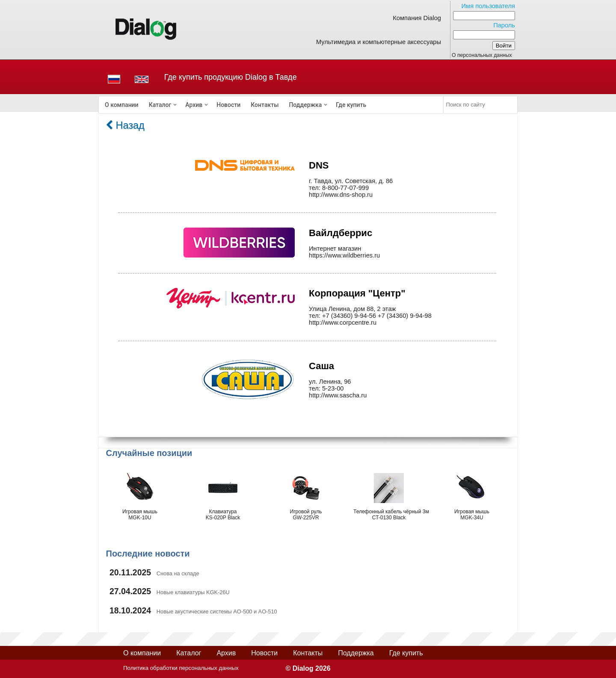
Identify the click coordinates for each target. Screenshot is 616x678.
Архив (194, 105)
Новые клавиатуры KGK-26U (193, 592)
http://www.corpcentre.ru (343, 323)
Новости (228, 105)
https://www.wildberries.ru (344, 255)
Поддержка (305, 105)
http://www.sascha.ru (338, 395)
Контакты (265, 105)
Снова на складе (178, 573)
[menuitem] (122, 105)
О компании (122, 105)
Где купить (351, 105)
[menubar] (271, 105)
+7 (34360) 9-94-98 (405, 316)
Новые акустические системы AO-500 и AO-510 (217, 611)
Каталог (160, 105)
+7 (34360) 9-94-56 (349, 316)
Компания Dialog (417, 18)
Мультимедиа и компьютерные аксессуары (379, 42)
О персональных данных (482, 55)
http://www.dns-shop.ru (341, 195)
